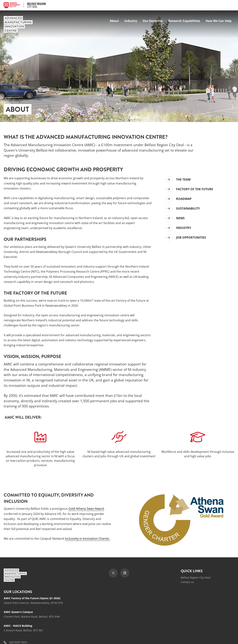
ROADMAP (184, 199)
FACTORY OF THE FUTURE (195, 189)
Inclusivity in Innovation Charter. (87, 539)
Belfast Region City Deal (196, 578)
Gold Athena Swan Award (86, 509)
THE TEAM (183, 179)
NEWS (180, 218)
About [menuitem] (114, 21)
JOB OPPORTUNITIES (191, 237)
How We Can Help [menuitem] (219, 21)
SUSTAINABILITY (188, 208)
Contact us (187, 582)
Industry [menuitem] (131, 21)
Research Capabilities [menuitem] (184, 21)
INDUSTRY (184, 228)
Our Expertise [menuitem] (153, 21)
